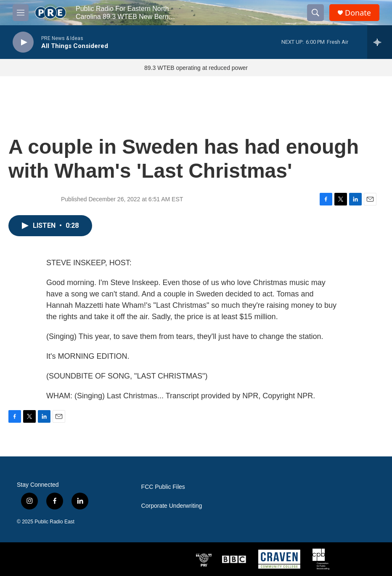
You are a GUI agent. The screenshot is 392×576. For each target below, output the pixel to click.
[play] (23, 42)
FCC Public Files (163, 487)
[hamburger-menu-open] (21, 13)
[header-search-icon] (315, 13)
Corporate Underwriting (172, 506)
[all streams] (380, 42)
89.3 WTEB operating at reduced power (196, 68)
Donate (358, 13)
